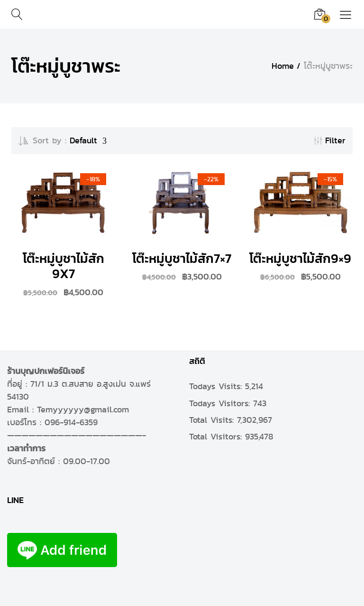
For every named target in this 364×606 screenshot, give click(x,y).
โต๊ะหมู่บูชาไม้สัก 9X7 (64, 266)
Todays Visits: (217, 386)
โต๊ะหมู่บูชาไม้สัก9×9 (300, 258)
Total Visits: (213, 420)
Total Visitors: (217, 437)
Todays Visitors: (221, 403)
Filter (330, 140)
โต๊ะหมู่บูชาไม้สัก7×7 (182, 258)
